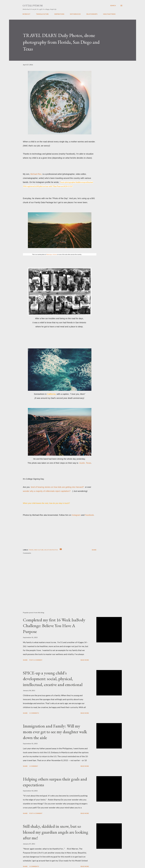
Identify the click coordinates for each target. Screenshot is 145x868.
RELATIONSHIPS (92, 14)
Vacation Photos (51, 550)
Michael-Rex (36, 174)
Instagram (76, 515)
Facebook (89, 515)
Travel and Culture (36, 550)
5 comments (34, 713)
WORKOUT (26, 14)
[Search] (113, 6)
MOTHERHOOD (75, 14)
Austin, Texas (85, 463)
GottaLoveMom (33, 6)
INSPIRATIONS (59, 14)
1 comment (34, 766)
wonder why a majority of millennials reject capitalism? (47, 491)
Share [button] (94, 550)
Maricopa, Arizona (52, 254)
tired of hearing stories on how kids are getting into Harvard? (57, 487)
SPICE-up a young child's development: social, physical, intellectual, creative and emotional (53, 679)
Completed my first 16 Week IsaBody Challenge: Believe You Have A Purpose (54, 626)
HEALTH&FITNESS (109, 14)
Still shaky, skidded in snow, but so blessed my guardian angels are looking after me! (56, 832)
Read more (85, 660)
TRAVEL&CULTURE (42, 14)
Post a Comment (36, 660)
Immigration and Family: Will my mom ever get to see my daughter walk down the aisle (55, 732)
